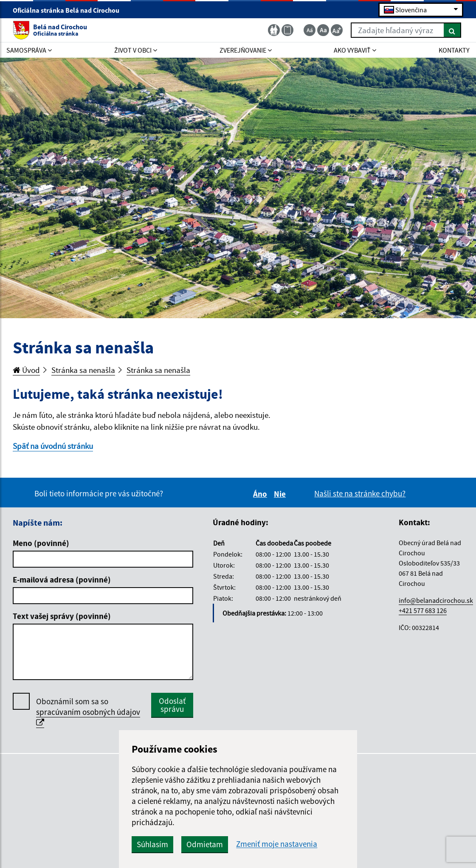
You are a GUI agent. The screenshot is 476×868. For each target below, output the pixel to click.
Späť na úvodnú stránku (53, 446)
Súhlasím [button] (152, 844)
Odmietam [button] (205, 844)
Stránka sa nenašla (83, 370)
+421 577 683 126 (423, 610)
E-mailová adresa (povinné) (62, 580)
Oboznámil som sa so (88, 712)
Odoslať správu (172, 705)
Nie (281, 494)
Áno (261, 494)
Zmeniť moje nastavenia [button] (277, 844)
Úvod (26, 370)
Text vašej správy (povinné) (62, 616)
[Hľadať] (452, 30)
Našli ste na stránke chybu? (360, 493)
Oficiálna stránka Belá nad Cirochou (70, 10)
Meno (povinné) (41, 543)
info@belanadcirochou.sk (436, 600)
